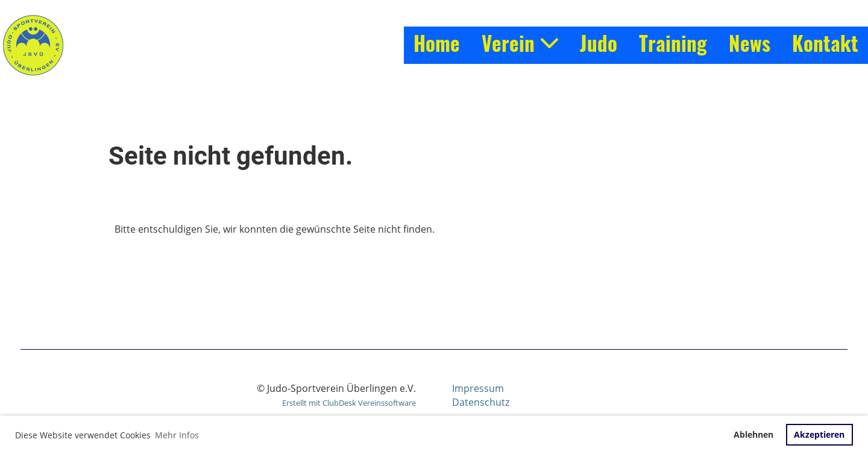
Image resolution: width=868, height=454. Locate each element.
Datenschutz (481, 402)
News (750, 43)
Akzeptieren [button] (819, 434)
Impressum (478, 388)
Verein (520, 43)
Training (673, 43)
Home (437, 43)
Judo (599, 43)
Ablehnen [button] (753, 434)
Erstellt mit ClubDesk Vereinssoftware (349, 403)
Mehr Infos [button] (177, 435)
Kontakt (825, 43)
